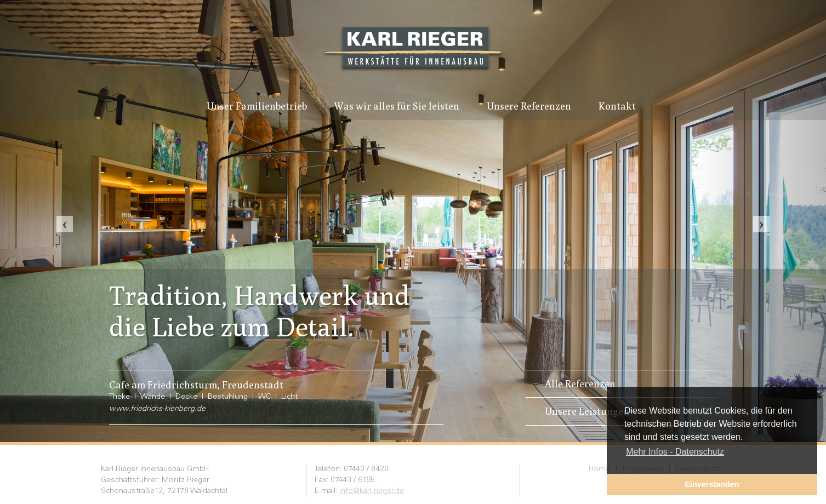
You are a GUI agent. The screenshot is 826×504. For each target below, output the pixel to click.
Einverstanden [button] (712, 484)
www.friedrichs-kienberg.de (157, 409)
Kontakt (617, 106)
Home (599, 469)
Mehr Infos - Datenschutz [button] (675, 452)
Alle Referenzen (580, 384)
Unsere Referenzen (529, 106)
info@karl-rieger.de (372, 491)
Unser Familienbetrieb (257, 106)
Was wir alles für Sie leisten (397, 106)
